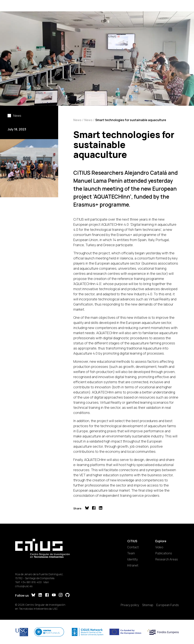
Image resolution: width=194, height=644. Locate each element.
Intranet (133, 565)
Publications (164, 553)
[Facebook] (47, 595)
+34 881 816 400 (31, 582)
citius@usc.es (24, 586)
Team (131, 553)
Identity (133, 559)
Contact (133, 547)
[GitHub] (67, 595)
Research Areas (167, 559)
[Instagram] (61, 595)
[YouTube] (54, 595)
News (77, 120)
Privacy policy (130, 605)
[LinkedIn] (40, 595)
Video (159, 547)
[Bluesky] (33, 595)
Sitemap (148, 605)
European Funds (168, 605)
